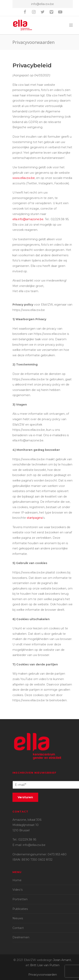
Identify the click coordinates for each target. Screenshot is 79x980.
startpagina (35, 518)
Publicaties (20, 909)
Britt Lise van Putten (45, 965)
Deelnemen (21, 937)
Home (17, 880)
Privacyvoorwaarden (43, 975)
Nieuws (18, 918)
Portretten (20, 899)
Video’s (17, 890)
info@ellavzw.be (43, 4)
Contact (18, 928)
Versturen (25, 797)
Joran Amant (62, 960)
